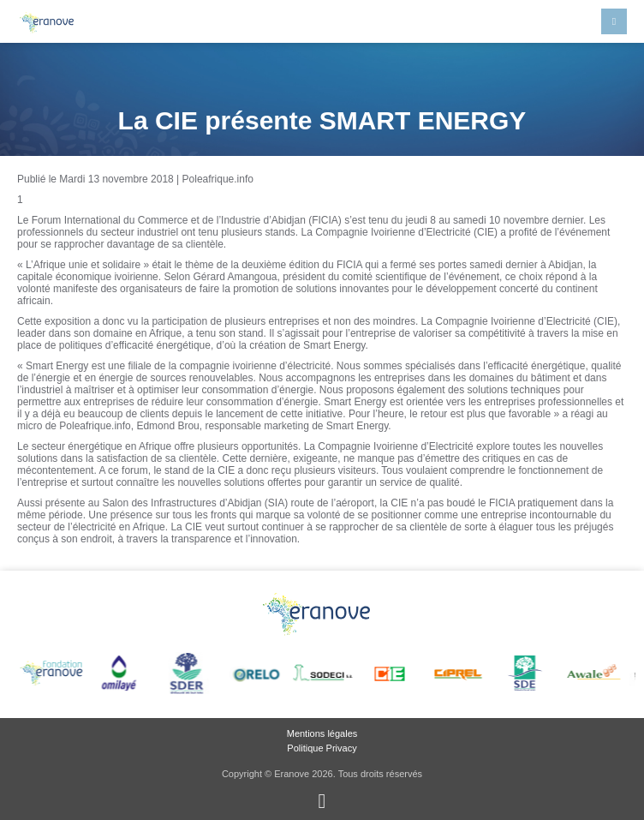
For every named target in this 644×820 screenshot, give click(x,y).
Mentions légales (322, 733)
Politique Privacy (322, 748)
